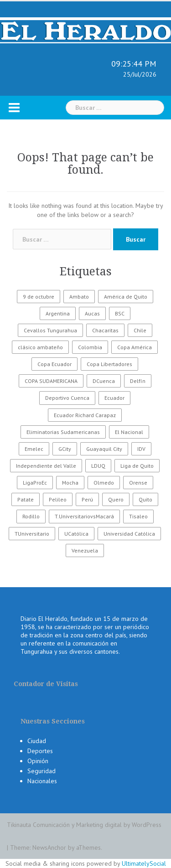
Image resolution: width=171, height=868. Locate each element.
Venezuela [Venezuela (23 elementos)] (85, 550)
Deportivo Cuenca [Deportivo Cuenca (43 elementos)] (67, 398)
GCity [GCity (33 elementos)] (65, 449)
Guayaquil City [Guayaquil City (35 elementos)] (104, 449)
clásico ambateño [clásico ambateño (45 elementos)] (40, 347)
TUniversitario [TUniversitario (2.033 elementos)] (32, 534)
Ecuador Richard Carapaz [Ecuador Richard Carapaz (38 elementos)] (85, 415)
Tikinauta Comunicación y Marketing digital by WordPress (84, 825)
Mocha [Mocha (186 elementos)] (70, 483)
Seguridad (41, 771)
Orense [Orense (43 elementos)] (138, 483)
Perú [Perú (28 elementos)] (87, 499)
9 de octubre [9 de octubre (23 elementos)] (39, 297)
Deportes (40, 751)
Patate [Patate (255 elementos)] (26, 499)
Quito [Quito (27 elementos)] (145, 499)
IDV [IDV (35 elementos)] (141, 449)
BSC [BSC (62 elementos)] (120, 313)
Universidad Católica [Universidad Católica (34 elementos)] (129, 534)
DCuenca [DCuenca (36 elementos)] (104, 381)
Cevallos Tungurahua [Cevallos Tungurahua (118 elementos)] (50, 330)
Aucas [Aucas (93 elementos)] (92, 313)
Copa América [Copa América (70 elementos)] (135, 347)
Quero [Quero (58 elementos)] (116, 499)
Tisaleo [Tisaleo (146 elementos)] (138, 516)
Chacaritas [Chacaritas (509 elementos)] (105, 330)
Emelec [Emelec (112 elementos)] (34, 449)
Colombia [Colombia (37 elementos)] (90, 347)
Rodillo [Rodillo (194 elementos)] (31, 516)
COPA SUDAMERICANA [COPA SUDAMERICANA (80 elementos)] (51, 381)
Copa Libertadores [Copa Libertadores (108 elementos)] (109, 364)
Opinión (38, 761)
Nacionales (42, 781)
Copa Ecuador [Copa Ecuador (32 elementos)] (54, 364)
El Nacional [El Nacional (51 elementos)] (129, 432)
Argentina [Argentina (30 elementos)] (58, 313)
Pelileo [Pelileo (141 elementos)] (58, 499)
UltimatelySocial (144, 863)
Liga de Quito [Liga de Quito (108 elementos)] (137, 466)
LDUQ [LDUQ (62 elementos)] (98, 466)
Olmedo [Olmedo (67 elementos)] (104, 483)
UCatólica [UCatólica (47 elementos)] (76, 534)
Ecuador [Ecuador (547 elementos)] (114, 398)
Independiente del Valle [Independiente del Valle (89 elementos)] (46, 466)
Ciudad (37, 741)
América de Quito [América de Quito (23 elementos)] (126, 297)
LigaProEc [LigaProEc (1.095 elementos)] (35, 483)
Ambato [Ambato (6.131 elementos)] (79, 297)
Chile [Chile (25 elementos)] (140, 330)
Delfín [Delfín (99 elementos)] (138, 381)
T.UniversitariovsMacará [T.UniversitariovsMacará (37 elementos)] (84, 516)
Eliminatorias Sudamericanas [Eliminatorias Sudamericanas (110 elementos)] (63, 432)
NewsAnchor (49, 847)
